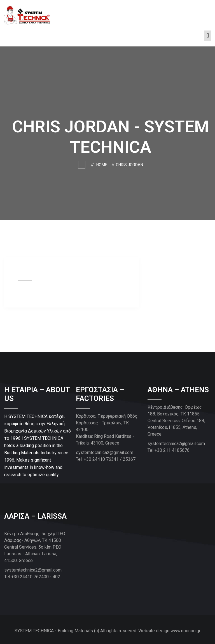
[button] (208, 36)
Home (103, 165)
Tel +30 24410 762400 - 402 (32, 577)
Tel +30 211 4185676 (169, 450)
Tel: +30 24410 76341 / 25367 (106, 459)
